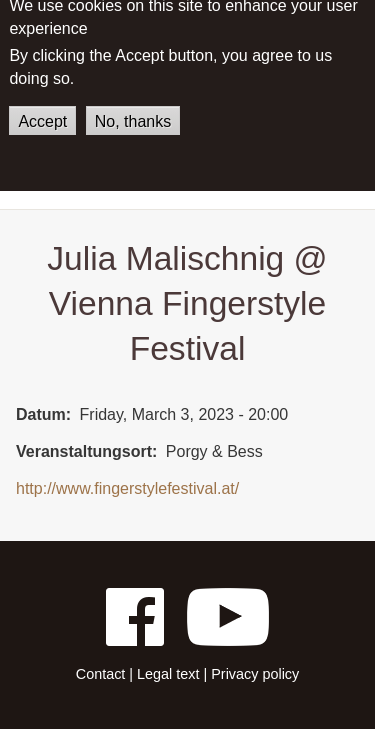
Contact (101, 674)
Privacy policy (255, 674)
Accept (42, 110)
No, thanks (133, 110)
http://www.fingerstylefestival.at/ (127, 488)
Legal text (168, 674)
